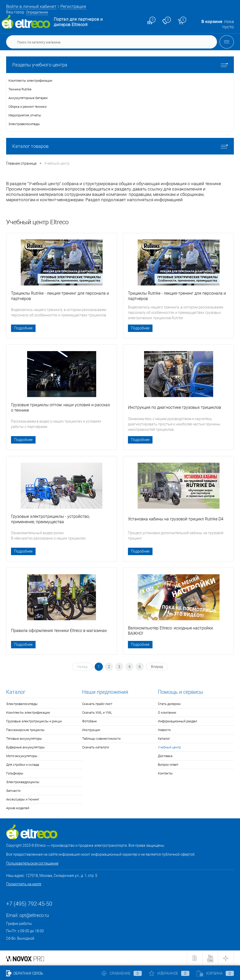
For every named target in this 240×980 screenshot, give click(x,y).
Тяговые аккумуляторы (24, 739)
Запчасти (13, 791)
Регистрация (73, 6)
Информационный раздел (177, 721)
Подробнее (23, 328)
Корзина (215, 973)
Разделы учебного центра (120, 65)
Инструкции (91, 730)
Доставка (165, 756)
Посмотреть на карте (24, 884)
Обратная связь (25, 973)
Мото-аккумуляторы (22, 756)
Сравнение (122, 973)
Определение (37, 12)
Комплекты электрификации (28, 713)
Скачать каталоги (96, 747)
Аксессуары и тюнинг (23, 799)
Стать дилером (169, 704)
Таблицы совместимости (101, 739)
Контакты (165, 773)
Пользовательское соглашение (32, 863)
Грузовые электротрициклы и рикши (34, 721)
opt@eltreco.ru (34, 915)
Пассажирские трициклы (25, 730)
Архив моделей (18, 808)
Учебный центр (169, 747)
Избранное (169, 973)
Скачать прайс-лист (97, 704)
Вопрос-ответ (168, 765)
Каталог (164, 739)
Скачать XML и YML (97, 713)
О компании (167, 713)
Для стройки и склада (23, 765)
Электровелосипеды (22, 704)
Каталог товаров (120, 146)
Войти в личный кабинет (31, 6)
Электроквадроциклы (23, 782)
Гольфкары (15, 773)
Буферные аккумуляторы (25, 747)
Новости (164, 730)
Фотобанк (90, 721)
